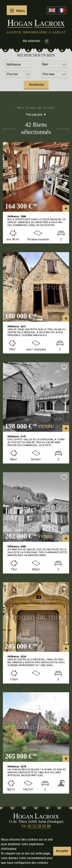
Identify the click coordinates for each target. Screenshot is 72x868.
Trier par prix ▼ (36, 115)
